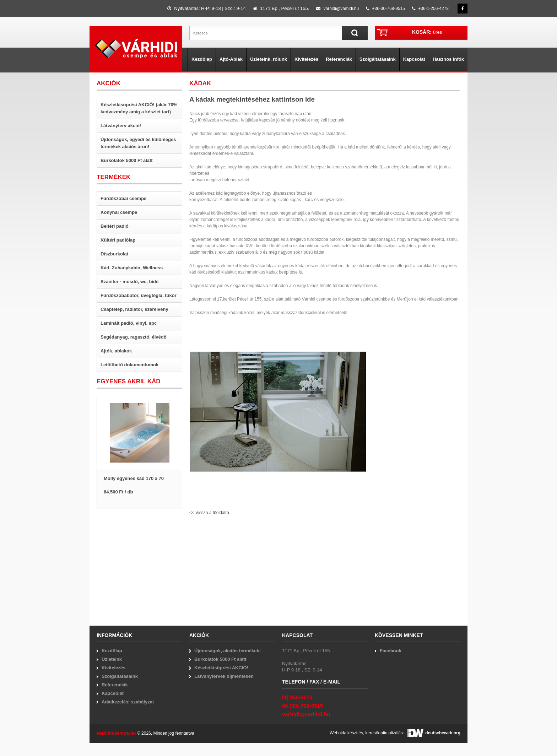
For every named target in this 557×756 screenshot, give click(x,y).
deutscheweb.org (434, 733)
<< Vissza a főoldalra (209, 513)
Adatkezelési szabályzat (128, 702)
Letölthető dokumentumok (129, 365)
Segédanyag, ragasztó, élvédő (134, 337)
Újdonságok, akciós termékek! (228, 651)
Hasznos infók (448, 59)
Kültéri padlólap (118, 240)
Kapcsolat (414, 59)
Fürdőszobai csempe (123, 198)
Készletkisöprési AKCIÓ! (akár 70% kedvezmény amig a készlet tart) (139, 108)
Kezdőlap (202, 59)
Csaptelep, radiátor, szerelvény (134, 309)
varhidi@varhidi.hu (337, 9)
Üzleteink (112, 659)
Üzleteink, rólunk (269, 59)
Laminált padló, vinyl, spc (129, 323)
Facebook (391, 651)
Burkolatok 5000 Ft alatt (127, 160)
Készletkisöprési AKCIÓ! (221, 668)
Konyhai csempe (119, 212)
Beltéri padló (115, 226)
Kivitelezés (306, 59)
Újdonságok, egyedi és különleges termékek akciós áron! (138, 143)
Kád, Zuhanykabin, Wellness (132, 268)
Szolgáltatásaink (378, 59)
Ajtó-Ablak (231, 59)
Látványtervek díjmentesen (224, 676)
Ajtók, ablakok (116, 351)
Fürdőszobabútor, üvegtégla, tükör (139, 295)
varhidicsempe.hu (116, 733)
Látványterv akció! (121, 126)
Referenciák (339, 59)
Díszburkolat (114, 254)
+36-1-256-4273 (430, 9)
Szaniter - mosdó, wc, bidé (129, 282)
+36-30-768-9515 (385, 9)
